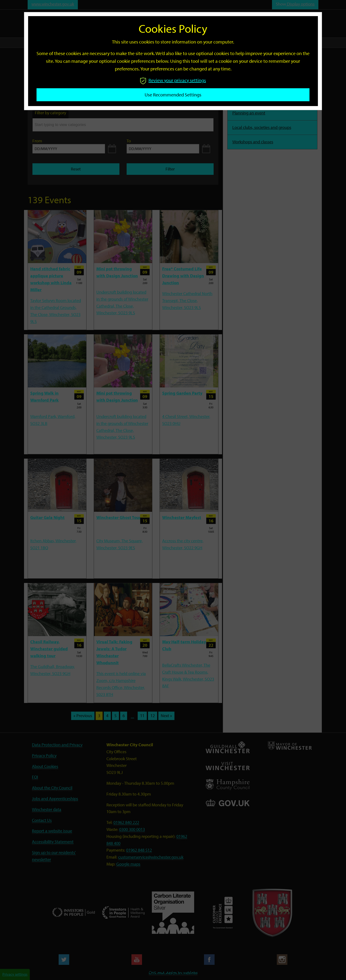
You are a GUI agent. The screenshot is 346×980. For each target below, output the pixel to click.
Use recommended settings (173, 95)
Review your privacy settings (173, 80)
